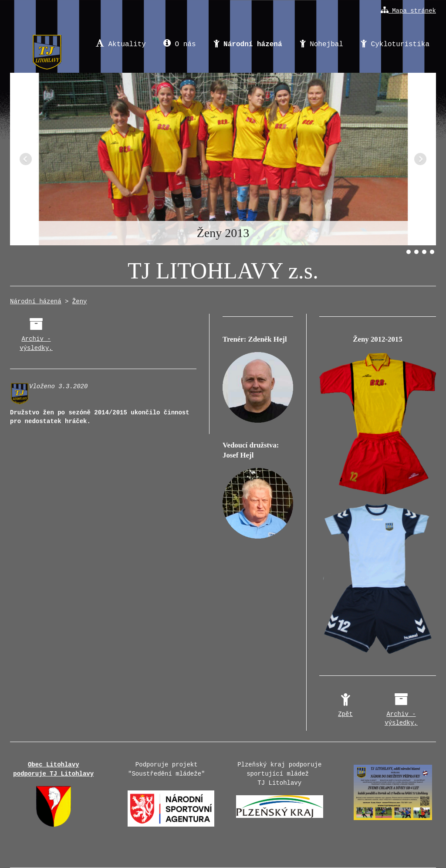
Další (420, 159)
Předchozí (26, 159)
